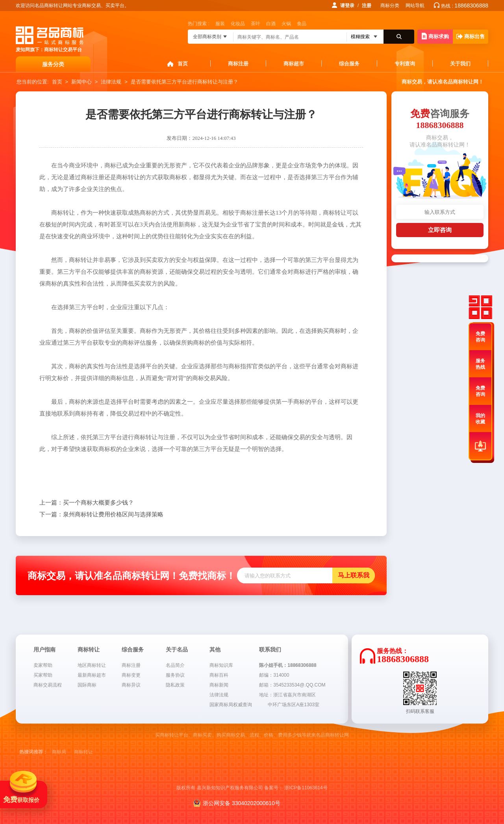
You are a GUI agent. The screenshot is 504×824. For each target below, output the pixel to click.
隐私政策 (175, 685)
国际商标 (87, 685)
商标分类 (390, 6)
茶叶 (256, 24)
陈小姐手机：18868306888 (288, 665)
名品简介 (175, 665)
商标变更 (131, 675)
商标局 (59, 752)
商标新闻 (219, 685)
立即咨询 (440, 230)
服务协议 (175, 675)
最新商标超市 (92, 675)
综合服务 (349, 64)
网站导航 (415, 6)
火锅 (286, 24)
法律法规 (111, 82)
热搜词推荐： (33, 752)
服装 (220, 24)
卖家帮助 (43, 665)
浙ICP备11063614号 (306, 788)
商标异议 (131, 685)
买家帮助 (43, 675)
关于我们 (460, 64)
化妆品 (238, 24)
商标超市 (294, 64)
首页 (183, 64)
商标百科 (219, 675)
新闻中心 (82, 82)
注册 (367, 6)
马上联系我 (354, 575)
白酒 (271, 24)
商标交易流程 (48, 685)
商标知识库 (221, 665)
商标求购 (435, 36)
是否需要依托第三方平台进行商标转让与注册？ (184, 82)
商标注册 (238, 64)
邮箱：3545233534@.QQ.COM (292, 685)
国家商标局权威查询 (231, 705)
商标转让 (83, 752)
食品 (302, 24)
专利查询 (405, 64)
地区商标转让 (92, 665)
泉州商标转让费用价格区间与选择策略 (101, 514)
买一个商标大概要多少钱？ (87, 503)
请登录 (347, 6)
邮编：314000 (274, 675)
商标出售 (471, 36)
